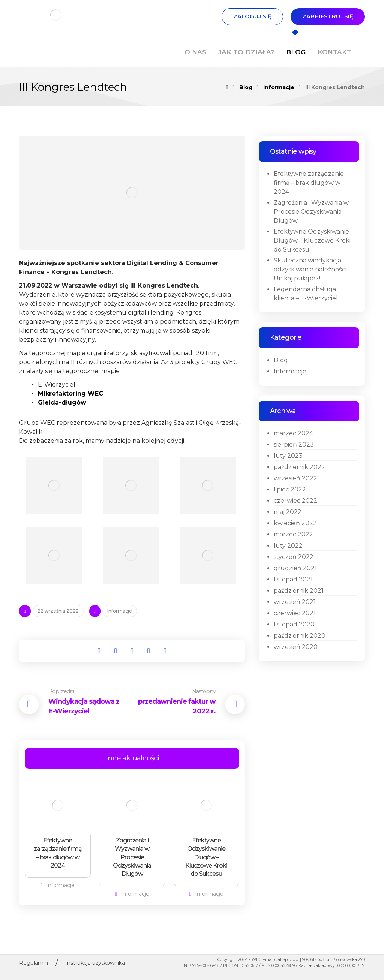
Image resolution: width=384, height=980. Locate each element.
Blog (281, 360)
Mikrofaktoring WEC (70, 393)
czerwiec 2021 (295, 613)
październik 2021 (299, 591)
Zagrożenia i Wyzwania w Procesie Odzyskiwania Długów (311, 212)
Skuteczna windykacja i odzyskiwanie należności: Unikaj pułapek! (311, 269)
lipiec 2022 (290, 489)
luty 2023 (288, 456)
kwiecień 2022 (295, 523)
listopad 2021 (293, 579)
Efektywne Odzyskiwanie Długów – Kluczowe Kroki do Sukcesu (312, 241)
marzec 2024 (293, 433)
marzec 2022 (293, 534)
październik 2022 (299, 467)
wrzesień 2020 (296, 647)
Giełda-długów (62, 402)
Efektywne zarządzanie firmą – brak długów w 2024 (309, 183)
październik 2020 (300, 636)
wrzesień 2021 (295, 602)
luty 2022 (288, 546)
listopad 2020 (294, 624)
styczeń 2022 (294, 557)
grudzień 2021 (295, 568)
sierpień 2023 (294, 444)
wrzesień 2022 (295, 478)
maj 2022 (288, 512)
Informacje (120, 611)
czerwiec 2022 (295, 501)
